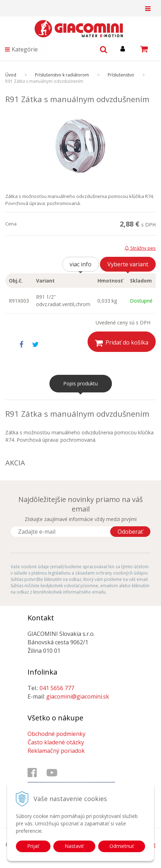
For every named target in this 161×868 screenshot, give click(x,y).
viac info (80, 264)
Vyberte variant (128, 264)
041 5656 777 (57, 688)
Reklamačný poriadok (56, 751)
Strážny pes (140, 248)
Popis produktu (80, 383)
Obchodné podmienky (56, 734)
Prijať (33, 846)
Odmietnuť (122, 846)
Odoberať (130, 532)
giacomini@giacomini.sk (78, 696)
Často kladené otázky (56, 742)
